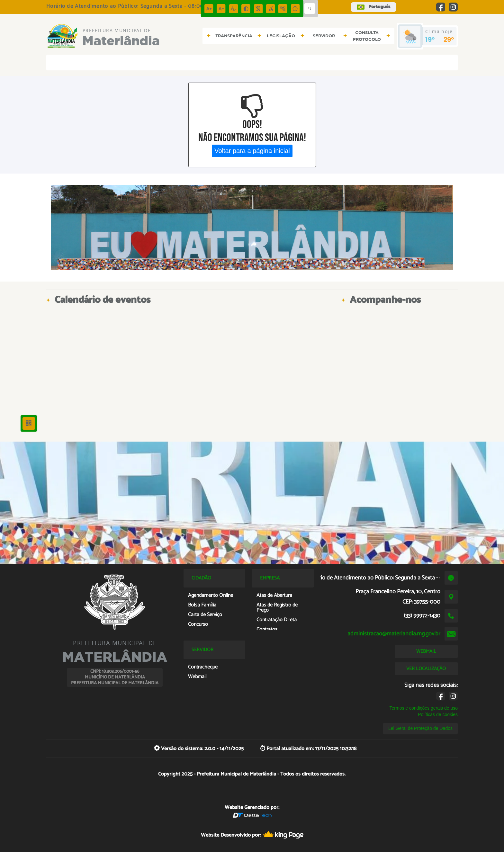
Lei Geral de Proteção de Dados (420, 728)
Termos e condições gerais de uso (424, 708)
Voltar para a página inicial (252, 151)
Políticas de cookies (438, 714)
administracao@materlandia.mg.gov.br (394, 634)
